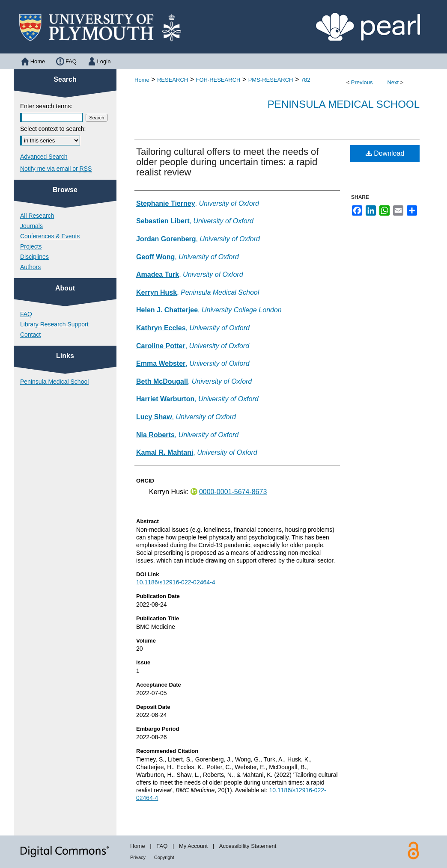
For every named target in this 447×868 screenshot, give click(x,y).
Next (393, 82)
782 (306, 80)
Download (385, 153)
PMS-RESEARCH (271, 80)
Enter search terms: (46, 106)
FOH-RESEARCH (218, 80)
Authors (30, 267)
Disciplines (34, 257)
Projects (31, 246)
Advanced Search (44, 157)
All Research (37, 216)
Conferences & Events (50, 236)
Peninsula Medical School (344, 104)
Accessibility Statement (248, 846)
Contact (30, 335)
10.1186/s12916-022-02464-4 (176, 582)
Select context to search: (53, 129)
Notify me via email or (56, 169)
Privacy (138, 857)
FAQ (26, 314)
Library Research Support (54, 324)
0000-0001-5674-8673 (233, 492)
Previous (362, 82)
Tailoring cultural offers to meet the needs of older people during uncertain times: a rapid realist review (227, 162)
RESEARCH (173, 80)
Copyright (164, 857)
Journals (31, 226)
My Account (193, 846)
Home (142, 80)
